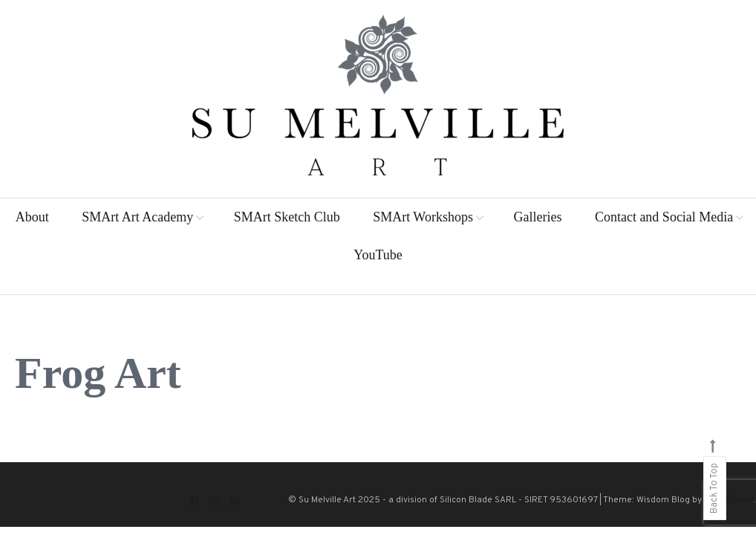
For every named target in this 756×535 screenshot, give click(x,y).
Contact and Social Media (664, 217)
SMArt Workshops (423, 217)
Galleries (537, 217)
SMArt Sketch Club (287, 217)
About (32, 217)
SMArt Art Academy (137, 217)
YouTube (378, 255)
